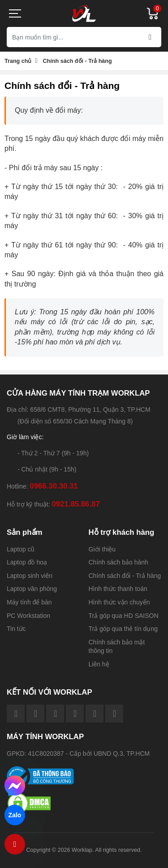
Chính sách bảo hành (118, 562)
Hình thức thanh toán (118, 589)
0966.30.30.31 (54, 486)
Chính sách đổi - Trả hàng (125, 576)
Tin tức (16, 629)
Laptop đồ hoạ (27, 562)
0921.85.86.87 (75, 504)
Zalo (15, 815)
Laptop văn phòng (32, 589)
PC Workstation (28, 616)
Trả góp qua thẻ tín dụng (123, 629)
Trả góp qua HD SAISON (124, 616)
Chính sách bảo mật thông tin (117, 647)
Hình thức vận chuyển (119, 602)
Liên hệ (99, 664)
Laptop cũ (21, 549)
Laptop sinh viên (30, 576)
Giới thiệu (102, 549)
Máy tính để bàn (29, 602)
